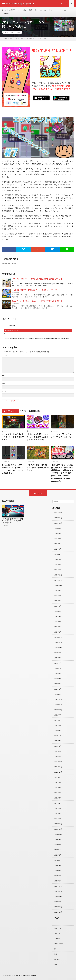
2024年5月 (58, 611)
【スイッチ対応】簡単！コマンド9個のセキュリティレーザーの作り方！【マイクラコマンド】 (13, 521)
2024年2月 (58, 627)
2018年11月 (58, 912)
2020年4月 (58, 865)
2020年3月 (58, 871)
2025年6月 (58, 544)
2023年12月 (58, 637)
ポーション (63, 10)
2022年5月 (58, 736)
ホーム (4, 10)
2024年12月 (58, 575)
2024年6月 (58, 606)
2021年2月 (58, 813)
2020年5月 (58, 860)
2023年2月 (58, 689)
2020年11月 (58, 829)
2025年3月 (58, 559)
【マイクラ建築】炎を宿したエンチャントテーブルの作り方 (38, 468)
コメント (5, 355)
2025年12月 (58, 513)
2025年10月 (58, 523)
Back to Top (38, 493)
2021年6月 (58, 793)
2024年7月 (58, 601)
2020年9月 (58, 839)
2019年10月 (58, 896)
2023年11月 (58, 642)
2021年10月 (58, 772)
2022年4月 (58, 741)
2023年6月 (58, 668)
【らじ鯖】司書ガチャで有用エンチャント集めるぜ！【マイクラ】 (36, 290)
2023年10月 (58, 648)
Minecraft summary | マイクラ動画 (25, 976)
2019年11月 (58, 891)
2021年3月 (58, 808)
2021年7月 (58, 788)
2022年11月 (58, 705)
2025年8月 (58, 533)
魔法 (25, 10)
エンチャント (44, 10)
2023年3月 (58, 684)
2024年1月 (58, 632)
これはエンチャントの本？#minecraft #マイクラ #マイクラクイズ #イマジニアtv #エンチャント (13, 469)
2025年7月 (58, 539)
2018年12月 (58, 907)
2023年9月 (58, 653)
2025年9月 (58, 528)
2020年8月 (58, 845)
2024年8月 (58, 596)
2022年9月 (58, 715)
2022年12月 (58, 699)
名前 (3, 375)
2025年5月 (58, 549)
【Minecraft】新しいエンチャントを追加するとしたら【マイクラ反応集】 (38, 437)
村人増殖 (6, 14)
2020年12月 (58, 824)
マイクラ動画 (59, 944)
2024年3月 (58, 622)
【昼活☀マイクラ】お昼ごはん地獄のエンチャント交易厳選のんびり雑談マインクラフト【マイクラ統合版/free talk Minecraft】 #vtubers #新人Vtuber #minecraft (62, 473)
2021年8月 (58, 782)
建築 (31, 10)
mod (19, 10)
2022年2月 (58, 751)
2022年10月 (58, 710)
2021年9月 (58, 777)
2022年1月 (58, 756)
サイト (4, 392)
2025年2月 (58, 565)
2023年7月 (58, 663)
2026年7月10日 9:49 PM (11, 331)
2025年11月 (58, 518)
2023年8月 (58, 658)
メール (4, 383)
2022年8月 (58, 720)
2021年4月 (58, 803)
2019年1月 (58, 902)
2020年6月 (58, 855)
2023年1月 (58, 694)
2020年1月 (58, 881)
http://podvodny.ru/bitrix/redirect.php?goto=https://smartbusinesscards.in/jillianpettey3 (41, 338)
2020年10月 (58, 834)
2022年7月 (58, 725)
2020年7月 (58, 850)
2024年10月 (58, 585)
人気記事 (12, 10)
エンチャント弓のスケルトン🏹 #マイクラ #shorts (62, 435)
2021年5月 (58, 798)
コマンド (54, 10)
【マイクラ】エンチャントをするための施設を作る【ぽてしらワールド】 (38, 279)
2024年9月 (58, 590)
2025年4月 (58, 554)
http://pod (12, 325)
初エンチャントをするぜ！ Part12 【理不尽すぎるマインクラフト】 (37, 301)
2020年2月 (58, 876)
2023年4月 (58, 679)
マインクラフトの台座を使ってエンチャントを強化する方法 (13, 437)
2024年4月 (58, 616)
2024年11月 (58, 580)
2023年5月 (58, 673)
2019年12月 (58, 886)
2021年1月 (58, 819)
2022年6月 (58, 731)
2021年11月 (58, 767)
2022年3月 (58, 746)
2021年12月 (58, 762)
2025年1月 (58, 570)
